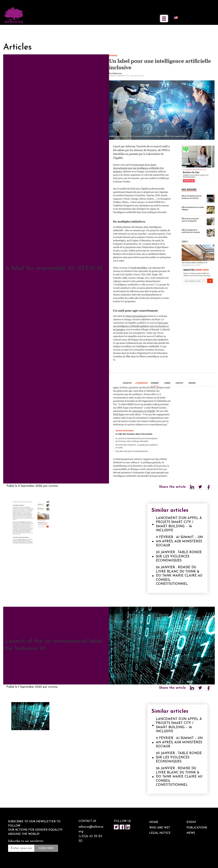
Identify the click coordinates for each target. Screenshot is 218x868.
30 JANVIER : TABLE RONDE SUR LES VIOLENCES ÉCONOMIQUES (179, 557)
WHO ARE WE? (160, 828)
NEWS (191, 833)
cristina (53, 486)
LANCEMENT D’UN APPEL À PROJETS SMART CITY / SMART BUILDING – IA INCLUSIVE (179, 524)
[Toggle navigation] (164, 18)
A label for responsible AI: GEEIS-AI (54, 268)
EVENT (191, 822)
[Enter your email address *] (21, 848)
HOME (154, 822)
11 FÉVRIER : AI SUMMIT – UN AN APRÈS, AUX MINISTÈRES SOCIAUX (179, 541)
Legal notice (160, 833)
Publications (197, 828)
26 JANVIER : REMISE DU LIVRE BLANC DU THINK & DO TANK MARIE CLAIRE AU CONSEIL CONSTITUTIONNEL (179, 576)
